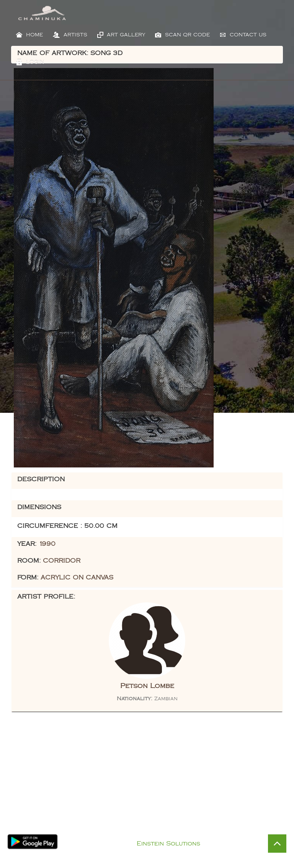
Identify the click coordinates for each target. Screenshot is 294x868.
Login (30, 62)
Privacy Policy (155, 834)
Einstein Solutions (168, 844)
